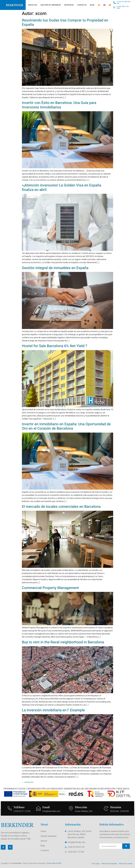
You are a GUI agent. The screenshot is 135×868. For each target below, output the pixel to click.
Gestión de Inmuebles (51, 5)
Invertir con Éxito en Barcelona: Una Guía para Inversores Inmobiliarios (59, 105)
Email (46, 807)
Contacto (82, 5)
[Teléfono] (10, 808)
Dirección (81, 807)
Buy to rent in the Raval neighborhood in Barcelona (63, 642)
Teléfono (19, 807)
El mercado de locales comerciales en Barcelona (61, 507)
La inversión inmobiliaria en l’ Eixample (53, 710)
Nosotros (69, 5)
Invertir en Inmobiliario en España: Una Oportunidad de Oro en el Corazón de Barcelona (66, 426)
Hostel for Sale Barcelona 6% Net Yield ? (55, 346)
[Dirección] (71, 808)
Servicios (33, 5)
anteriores (28, 782)
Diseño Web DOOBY (54, 863)
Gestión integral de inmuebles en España (55, 268)
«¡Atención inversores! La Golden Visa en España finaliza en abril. (62, 187)
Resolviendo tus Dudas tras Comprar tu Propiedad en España (65, 22)
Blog (92, 5)
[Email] (38, 808)
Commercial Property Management (50, 588)
